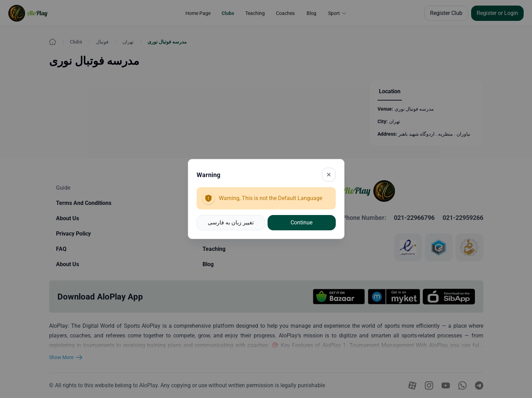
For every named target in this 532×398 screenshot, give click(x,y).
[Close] (329, 175)
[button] (231, 223)
